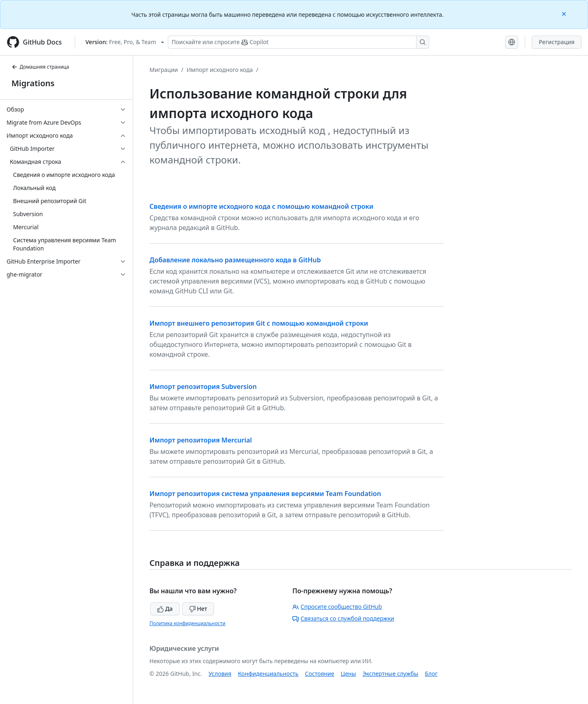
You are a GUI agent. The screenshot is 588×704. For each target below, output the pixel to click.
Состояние (320, 674)
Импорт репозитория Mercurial (201, 440)
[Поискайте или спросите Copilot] (298, 42)
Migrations (33, 83)
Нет (198, 609)
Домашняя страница (40, 67)
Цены (349, 674)
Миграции (164, 70)
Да (165, 609)
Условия (220, 674)
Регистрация (557, 42)
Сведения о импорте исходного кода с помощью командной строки (262, 206)
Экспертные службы (391, 674)
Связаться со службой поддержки (343, 618)
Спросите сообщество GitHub (337, 607)
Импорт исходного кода (220, 70)
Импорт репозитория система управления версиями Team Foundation (265, 494)
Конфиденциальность (268, 674)
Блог (431, 674)
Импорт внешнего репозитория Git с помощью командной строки (259, 323)
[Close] (565, 13)
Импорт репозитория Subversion (203, 387)
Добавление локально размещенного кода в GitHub (235, 260)
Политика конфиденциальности (187, 623)
